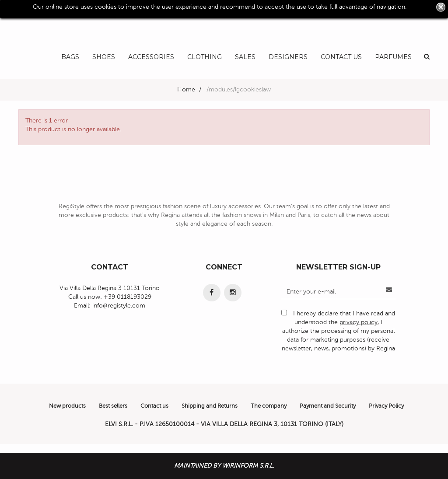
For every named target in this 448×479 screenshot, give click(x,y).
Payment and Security (328, 406)
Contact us (154, 406)
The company (269, 406)
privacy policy (359, 322)
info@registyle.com (119, 306)
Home (186, 89)
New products (67, 406)
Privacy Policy (386, 406)
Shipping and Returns (210, 406)
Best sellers (113, 406)
